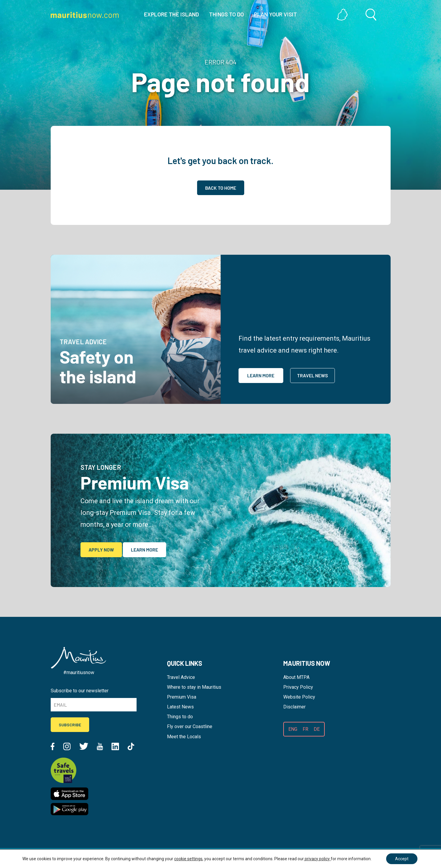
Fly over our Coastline (190, 726)
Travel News (312, 375)
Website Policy (299, 697)
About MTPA (296, 677)
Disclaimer (294, 707)
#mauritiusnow (79, 672)
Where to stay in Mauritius (194, 687)
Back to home (221, 188)
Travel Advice (181, 677)
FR (305, 729)
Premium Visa (182, 697)
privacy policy (317, 859)
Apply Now (101, 550)
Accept (402, 859)
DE (317, 729)
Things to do (180, 717)
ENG (293, 729)
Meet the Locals (184, 737)
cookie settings (188, 859)
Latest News (180, 707)
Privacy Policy (298, 687)
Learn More (261, 375)
